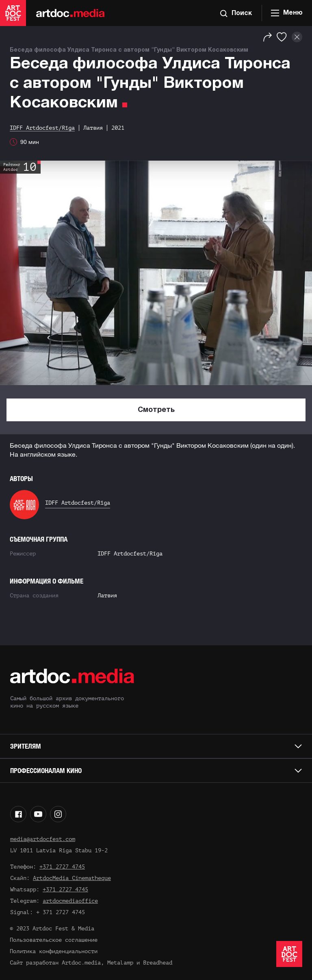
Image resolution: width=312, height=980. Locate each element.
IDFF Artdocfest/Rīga (78, 503)
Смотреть (156, 410)
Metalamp (120, 963)
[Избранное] (282, 37)
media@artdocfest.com (43, 839)
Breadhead (158, 963)
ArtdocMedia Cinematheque (72, 878)
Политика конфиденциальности (54, 951)
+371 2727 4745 (62, 867)
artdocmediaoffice (70, 901)
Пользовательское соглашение (54, 940)
